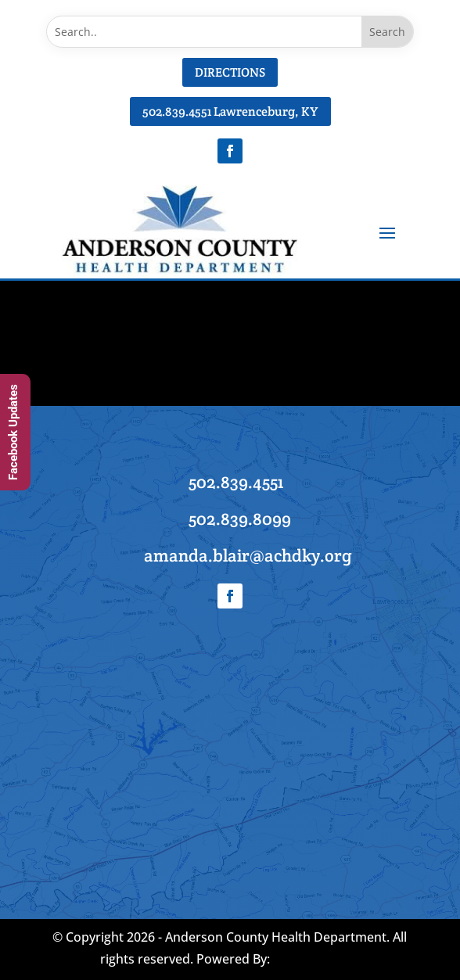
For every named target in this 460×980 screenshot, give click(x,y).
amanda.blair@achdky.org (248, 555)
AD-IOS (316, 960)
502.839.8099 (240, 519)
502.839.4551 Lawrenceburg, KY (230, 111)
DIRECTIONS (230, 72)
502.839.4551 (236, 482)
